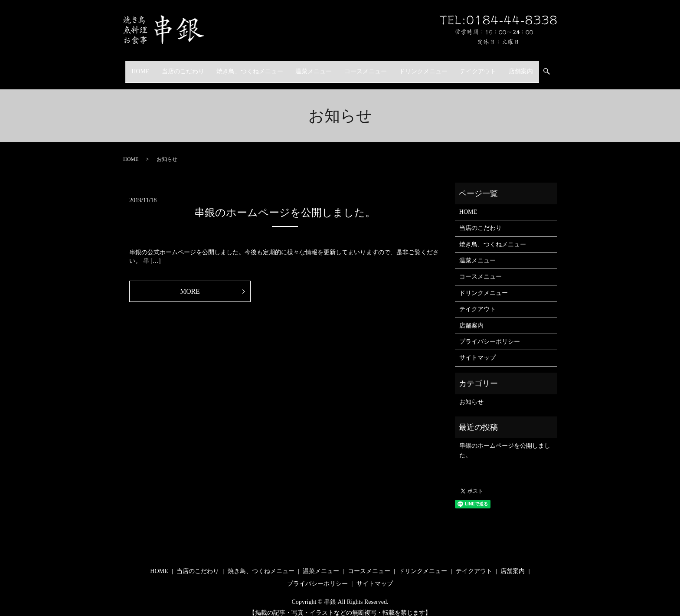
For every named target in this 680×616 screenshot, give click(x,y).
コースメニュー (367, 67)
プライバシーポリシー (490, 333)
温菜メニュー (312, 67)
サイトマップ (477, 349)
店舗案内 (533, 67)
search (565, 67)
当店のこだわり (174, 67)
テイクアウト (487, 67)
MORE (190, 283)
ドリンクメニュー (428, 67)
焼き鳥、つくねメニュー (245, 67)
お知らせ (471, 394)
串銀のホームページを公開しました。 (285, 204)
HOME (128, 67)
